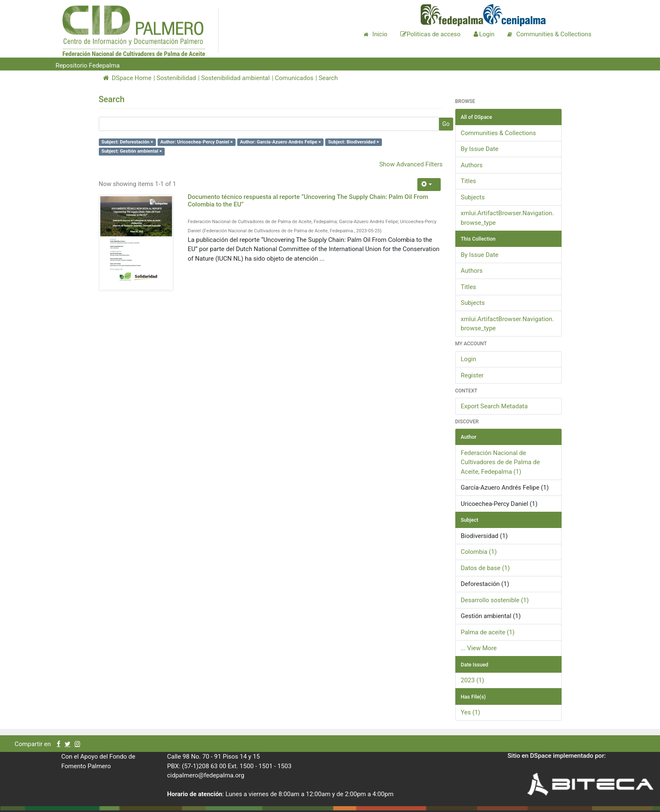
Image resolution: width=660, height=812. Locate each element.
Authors (472, 165)
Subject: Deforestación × (127, 142)
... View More (479, 648)
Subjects (473, 197)
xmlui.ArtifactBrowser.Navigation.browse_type (507, 218)
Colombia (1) (479, 552)
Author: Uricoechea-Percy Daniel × (196, 142)
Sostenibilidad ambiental (235, 78)
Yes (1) (471, 712)
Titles (468, 181)
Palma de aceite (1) (488, 632)
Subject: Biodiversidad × (354, 142)
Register (472, 375)
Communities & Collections (498, 133)
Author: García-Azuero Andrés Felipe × (281, 142)
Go (446, 124)
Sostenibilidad (176, 78)
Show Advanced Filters (411, 164)
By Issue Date (480, 149)
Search (328, 78)
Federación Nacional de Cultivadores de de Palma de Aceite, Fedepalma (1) (500, 462)
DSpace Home (127, 78)
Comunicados (294, 78)
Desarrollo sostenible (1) (495, 600)
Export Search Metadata (494, 406)
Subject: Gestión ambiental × (132, 151)
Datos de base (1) (485, 568)
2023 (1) (472, 680)
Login (468, 359)
